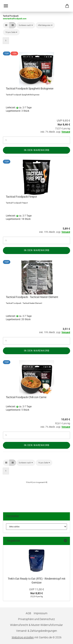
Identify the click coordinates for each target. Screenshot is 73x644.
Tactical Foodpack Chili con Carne (26, 397)
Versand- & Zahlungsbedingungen (37, 631)
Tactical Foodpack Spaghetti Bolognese (30, 88)
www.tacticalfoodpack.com (15, 19)
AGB (28, 613)
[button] (6, 25)
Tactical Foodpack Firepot (21, 197)
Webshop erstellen (23, 637)
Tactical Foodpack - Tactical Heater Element (32, 297)
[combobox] (26, 25)
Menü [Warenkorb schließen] (6, 6)
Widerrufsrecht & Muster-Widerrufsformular (36, 625)
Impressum (40, 613)
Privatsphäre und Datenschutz (36, 619)
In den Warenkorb (37, 150)
